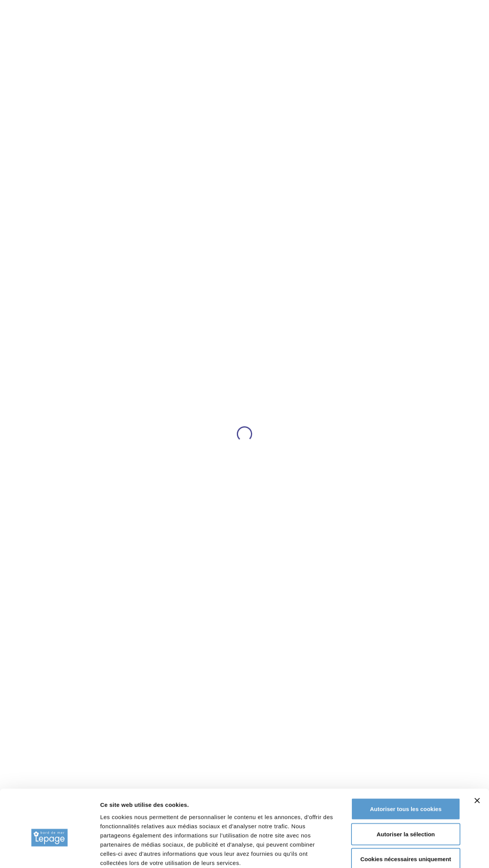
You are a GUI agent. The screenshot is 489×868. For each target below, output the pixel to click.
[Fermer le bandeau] (477, 759)
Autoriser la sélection (406, 793)
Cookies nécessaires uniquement (406, 818)
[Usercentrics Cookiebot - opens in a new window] (49, 853)
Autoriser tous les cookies (406, 768)
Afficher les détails (421, 853)
